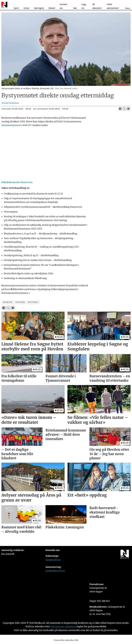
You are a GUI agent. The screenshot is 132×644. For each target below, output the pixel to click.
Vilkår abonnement (113, 6)
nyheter (8, 302)
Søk (75, 8)
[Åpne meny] (127, 5)
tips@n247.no (53, 560)
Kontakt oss (63, 6)
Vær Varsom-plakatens (63, 627)
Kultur (26, 8)
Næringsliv (39, 8)
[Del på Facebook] (120, 109)
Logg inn (84, 6)
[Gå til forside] (4, 5)
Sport (16, 8)
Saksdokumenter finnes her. (17, 182)
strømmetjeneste (11, 125)
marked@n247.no (55, 571)
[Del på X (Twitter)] (124, 109)
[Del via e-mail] (128, 109)
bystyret (33, 302)
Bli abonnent (97, 6)
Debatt (52, 8)
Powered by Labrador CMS (66, 640)
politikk (20, 302)
